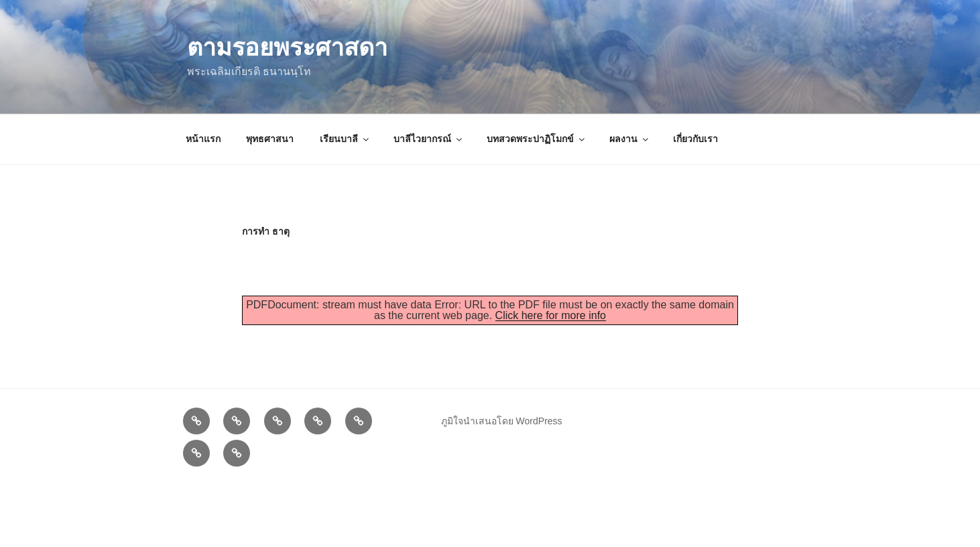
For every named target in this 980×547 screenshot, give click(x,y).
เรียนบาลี (345, 139)
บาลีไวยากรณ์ (429, 139)
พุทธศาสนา (270, 139)
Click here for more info (551, 315)
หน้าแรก (203, 139)
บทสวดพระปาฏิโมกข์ (537, 139)
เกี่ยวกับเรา (695, 139)
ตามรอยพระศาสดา (287, 47)
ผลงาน (630, 139)
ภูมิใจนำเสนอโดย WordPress (502, 421)
